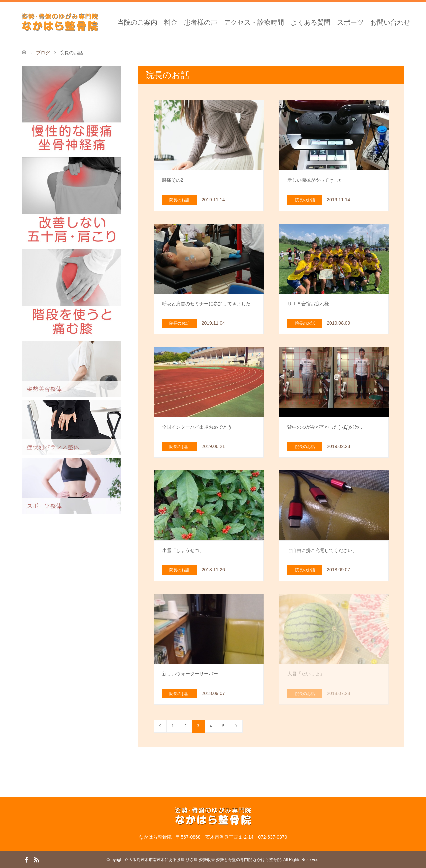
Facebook (26, 859)
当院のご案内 (137, 22)
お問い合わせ (390, 22)
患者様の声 (201, 22)
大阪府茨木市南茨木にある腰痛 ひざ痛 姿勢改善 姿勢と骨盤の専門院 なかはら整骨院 (205, 860)
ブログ (43, 53)
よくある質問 (311, 22)
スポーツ (350, 22)
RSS (36, 859)
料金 (171, 22)
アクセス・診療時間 (254, 22)
